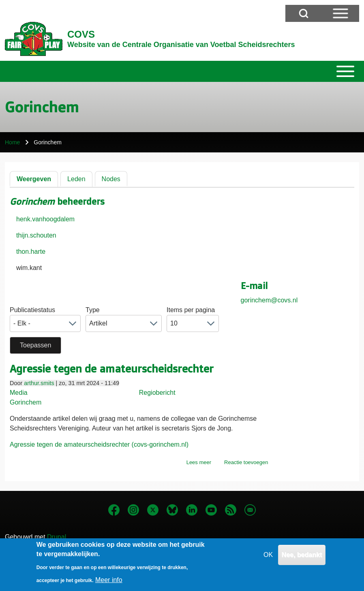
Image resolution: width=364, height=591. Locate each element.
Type (93, 310)
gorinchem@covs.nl (269, 300)
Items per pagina (191, 310)
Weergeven (34, 179)
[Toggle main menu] (182, 71)
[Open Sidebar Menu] (340, 13)
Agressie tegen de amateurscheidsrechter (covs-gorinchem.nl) (99, 444)
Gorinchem (26, 402)
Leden (76, 179)
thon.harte (31, 252)
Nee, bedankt (302, 556)
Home (12, 142)
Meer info (109, 581)
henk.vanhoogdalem (45, 219)
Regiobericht (157, 393)
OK (268, 556)
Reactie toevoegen (246, 462)
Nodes (111, 179)
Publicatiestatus (32, 310)
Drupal (57, 537)
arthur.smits (39, 383)
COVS (81, 34)
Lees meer (199, 462)
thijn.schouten (36, 235)
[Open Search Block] (304, 13)
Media (19, 393)
